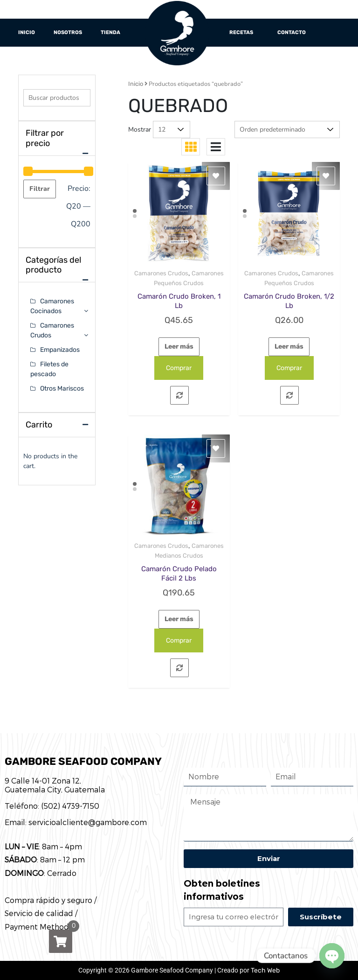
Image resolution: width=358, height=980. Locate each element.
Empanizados (60, 350)
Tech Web (265, 970)
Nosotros (68, 32)
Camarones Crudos (161, 273)
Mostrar (140, 129)
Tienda (110, 32)
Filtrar (40, 189)
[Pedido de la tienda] (287, 129)
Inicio (27, 32)
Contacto (292, 32)
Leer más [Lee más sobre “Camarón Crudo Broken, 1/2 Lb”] (289, 346)
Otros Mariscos (62, 388)
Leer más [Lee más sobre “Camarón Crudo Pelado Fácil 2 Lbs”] (179, 619)
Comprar (179, 368)
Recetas (241, 32)
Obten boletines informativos (222, 890)
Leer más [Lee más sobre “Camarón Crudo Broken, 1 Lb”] (179, 346)
